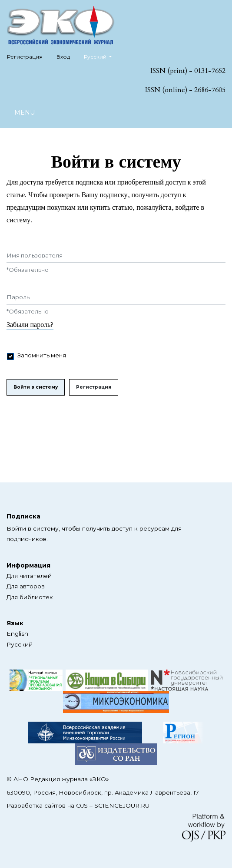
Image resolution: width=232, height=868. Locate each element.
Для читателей (29, 576)
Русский (101, 56)
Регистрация (25, 57)
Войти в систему (36, 387)
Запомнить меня (42, 355)
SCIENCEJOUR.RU (122, 805)
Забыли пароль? (30, 325)
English (17, 634)
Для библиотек (30, 597)
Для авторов (26, 586)
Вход (63, 57)
